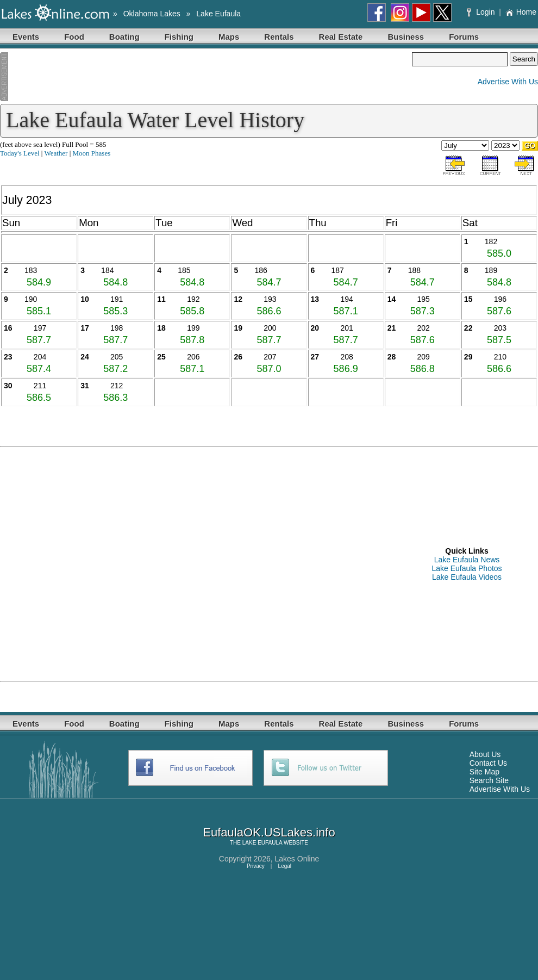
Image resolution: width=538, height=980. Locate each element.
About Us (485, 754)
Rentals (279, 37)
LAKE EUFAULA (262, 843)
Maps (229, 37)
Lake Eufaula (218, 14)
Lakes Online (297, 859)
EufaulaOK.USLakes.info (269, 832)
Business (406, 37)
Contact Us (488, 763)
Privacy (256, 866)
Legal (285, 866)
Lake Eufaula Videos (467, 577)
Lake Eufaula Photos (467, 568)
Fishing (179, 37)
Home (521, 12)
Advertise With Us (508, 82)
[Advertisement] (206, 77)
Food (74, 37)
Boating (124, 37)
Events (26, 37)
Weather (56, 153)
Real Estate (341, 37)
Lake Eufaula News (467, 560)
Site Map (484, 772)
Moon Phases (92, 153)
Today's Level (20, 153)
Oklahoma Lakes (152, 14)
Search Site (489, 780)
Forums (464, 37)
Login (482, 12)
